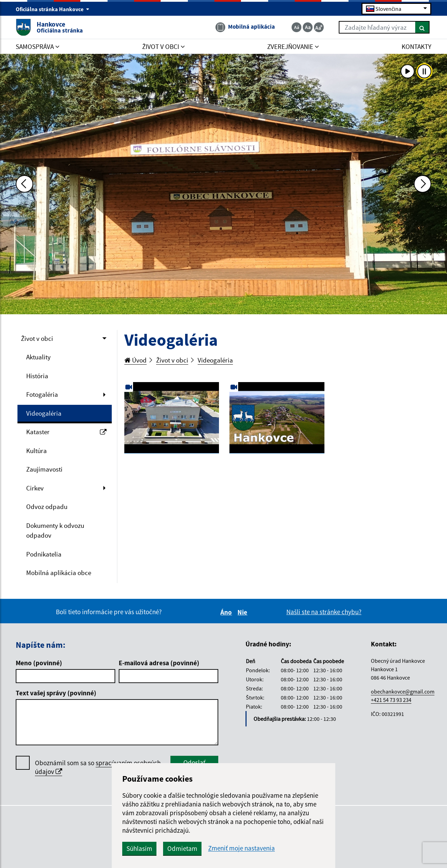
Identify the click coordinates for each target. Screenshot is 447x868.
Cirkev (35, 488)
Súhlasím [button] (139, 848)
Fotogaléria (42, 394)
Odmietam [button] (182, 848)
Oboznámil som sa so (98, 767)
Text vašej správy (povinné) (56, 693)
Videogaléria (44, 413)
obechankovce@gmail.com (403, 691)
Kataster (66, 432)
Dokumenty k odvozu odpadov (55, 530)
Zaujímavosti (44, 469)
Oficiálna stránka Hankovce (53, 9)
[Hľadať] (422, 27)
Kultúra (36, 451)
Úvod (135, 360)
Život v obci (37, 338)
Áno (227, 612)
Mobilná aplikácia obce (59, 573)
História (37, 376)
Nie (243, 612)
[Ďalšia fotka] (423, 184)
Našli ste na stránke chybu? (324, 612)
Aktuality (38, 357)
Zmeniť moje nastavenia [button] (241, 848)
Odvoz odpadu (47, 507)
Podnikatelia (44, 554)
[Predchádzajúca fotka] (24, 184)
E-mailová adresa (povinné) (159, 663)
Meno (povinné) (39, 663)
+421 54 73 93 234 (391, 700)
